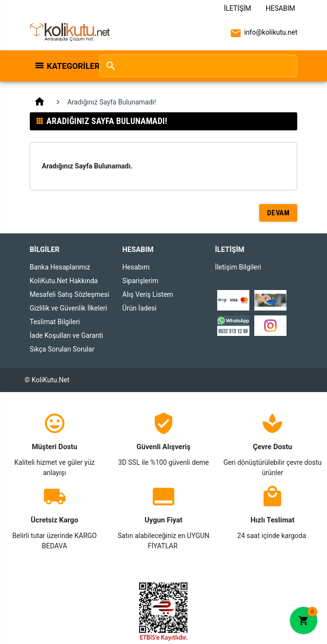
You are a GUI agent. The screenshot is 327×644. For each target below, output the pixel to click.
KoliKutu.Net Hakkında (64, 281)
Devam (278, 213)
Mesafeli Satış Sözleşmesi (70, 294)
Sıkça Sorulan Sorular (62, 349)
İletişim (238, 8)
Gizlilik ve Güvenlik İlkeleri (69, 308)
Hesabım (281, 8)
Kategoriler (68, 66)
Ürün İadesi (140, 308)
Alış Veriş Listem (148, 294)
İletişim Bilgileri (238, 267)
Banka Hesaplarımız (60, 267)
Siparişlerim (141, 281)
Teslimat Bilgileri (55, 322)
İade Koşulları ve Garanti (66, 335)
